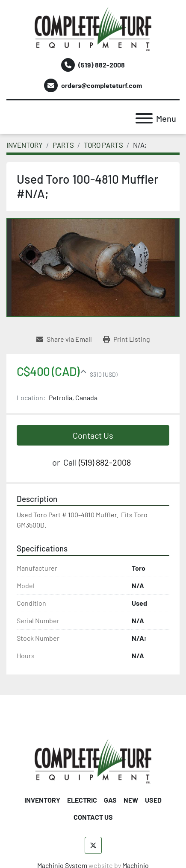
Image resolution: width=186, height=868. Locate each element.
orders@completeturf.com (102, 85)
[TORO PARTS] (103, 145)
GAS (110, 800)
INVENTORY (42, 800)
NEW (131, 800)
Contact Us (93, 435)
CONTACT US (93, 817)
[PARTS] (63, 145)
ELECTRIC (82, 800)
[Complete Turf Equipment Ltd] (93, 760)
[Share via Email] (64, 339)
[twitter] (93, 845)
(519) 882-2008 (102, 65)
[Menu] (144, 118)
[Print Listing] (127, 339)
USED (153, 800)
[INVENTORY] (25, 145)
